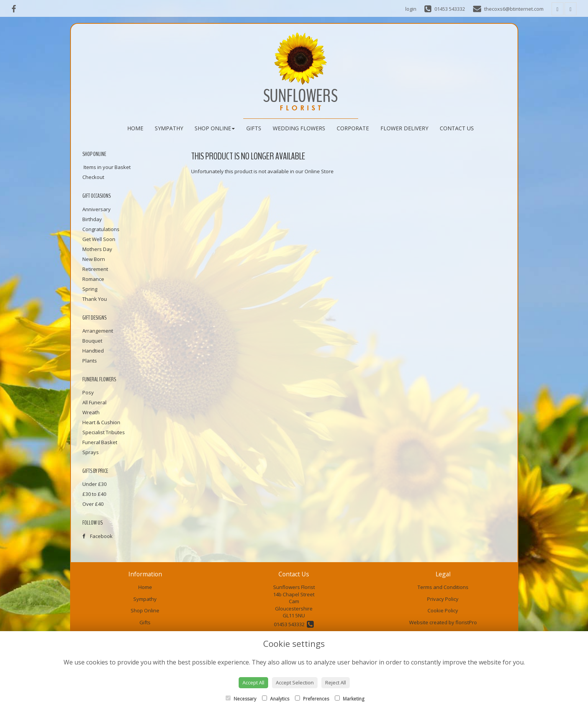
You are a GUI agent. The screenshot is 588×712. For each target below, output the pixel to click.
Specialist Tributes (104, 432)
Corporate (353, 128)
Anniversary (97, 209)
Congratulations (101, 229)
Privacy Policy (443, 599)
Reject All (336, 682)
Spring (90, 289)
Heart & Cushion (101, 422)
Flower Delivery (404, 128)
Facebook (97, 536)
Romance (93, 279)
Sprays (91, 452)
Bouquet (92, 341)
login (411, 9)
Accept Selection (295, 682)
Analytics (276, 699)
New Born (94, 259)
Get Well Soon (99, 239)
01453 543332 (294, 624)
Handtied (93, 351)
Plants (90, 361)
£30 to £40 (94, 494)
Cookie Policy (443, 610)
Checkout (93, 177)
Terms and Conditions (443, 587)
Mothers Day (97, 249)
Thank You (95, 299)
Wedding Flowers (299, 128)
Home (135, 128)
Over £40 (93, 504)
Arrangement (98, 331)
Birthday (92, 219)
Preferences (312, 699)
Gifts (254, 128)
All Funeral (94, 402)
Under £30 (94, 484)
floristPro (466, 622)
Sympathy (169, 128)
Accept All (253, 682)
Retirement (95, 269)
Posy (88, 392)
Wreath (91, 412)
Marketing (350, 699)
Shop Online (215, 128)
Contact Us (457, 128)
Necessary (241, 699)
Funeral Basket (100, 442)
